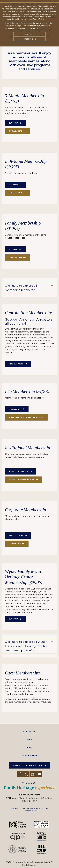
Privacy (14, 808)
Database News (30, 756)
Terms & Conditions (31, 808)
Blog (29, 748)
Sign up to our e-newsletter (27, 765)
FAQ (46, 808)
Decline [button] (29, 39)
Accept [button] (29, 34)
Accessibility (31, 811)
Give (29, 740)
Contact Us (30, 732)
